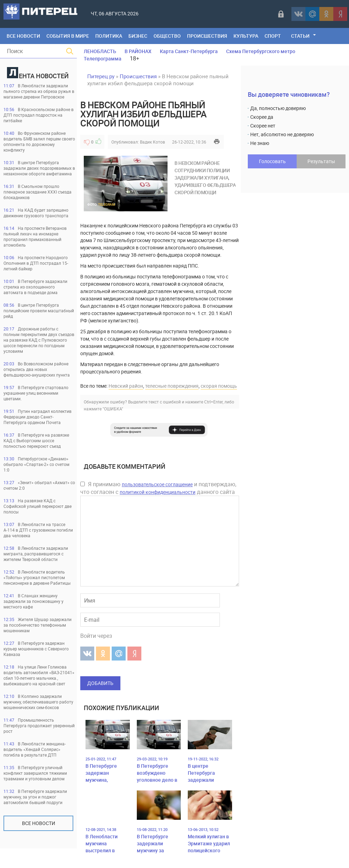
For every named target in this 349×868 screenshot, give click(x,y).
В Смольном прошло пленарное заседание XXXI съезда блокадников (38, 192)
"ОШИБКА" (113, 409)
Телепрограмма (103, 59)
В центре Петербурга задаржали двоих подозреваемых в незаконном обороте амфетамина (39, 168)
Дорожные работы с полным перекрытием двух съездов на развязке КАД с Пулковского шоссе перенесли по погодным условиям (39, 340)
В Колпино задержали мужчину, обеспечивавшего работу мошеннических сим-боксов (38, 702)
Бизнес (138, 36)
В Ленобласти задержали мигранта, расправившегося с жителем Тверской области (36, 554)
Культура (246, 36)
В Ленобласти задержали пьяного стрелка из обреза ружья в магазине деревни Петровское (39, 91)
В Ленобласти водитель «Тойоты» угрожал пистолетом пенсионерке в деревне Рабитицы (37, 577)
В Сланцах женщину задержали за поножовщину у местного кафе (34, 601)
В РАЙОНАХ (138, 51)
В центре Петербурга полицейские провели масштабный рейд (39, 311)
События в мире (68, 36)
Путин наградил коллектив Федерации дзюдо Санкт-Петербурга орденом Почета (38, 417)
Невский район (126, 386)
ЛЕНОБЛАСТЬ (100, 51)
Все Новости (23, 36)
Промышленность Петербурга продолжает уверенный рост (39, 725)
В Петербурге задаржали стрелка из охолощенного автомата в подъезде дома (35, 287)
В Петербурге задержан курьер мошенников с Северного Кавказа (36, 649)
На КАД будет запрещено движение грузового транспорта (36, 213)
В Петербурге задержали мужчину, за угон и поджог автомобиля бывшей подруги (35, 797)
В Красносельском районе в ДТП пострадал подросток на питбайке (39, 115)
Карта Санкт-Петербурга (189, 51)
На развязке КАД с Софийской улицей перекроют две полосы (38, 506)
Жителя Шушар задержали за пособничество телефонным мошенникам (38, 625)
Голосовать (272, 161)
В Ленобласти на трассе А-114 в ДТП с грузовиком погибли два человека (38, 530)
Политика (109, 36)
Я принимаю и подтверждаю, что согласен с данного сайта (158, 488)
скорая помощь (219, 386)
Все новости (39, 823)
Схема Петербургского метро (261, 51)
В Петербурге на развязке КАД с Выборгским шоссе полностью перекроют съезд (36, 440)
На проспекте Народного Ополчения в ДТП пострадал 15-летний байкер (36, 263)
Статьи (300, 36)
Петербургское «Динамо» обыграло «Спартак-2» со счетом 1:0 (36, 464)
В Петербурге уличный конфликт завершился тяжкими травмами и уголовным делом (35, 773)
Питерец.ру (101, 76)
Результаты (321, 161)
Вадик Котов (153, 142)
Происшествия (207, 36)
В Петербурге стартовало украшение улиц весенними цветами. (36, 393)
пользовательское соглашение (157, 484)
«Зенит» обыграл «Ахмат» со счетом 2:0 (39, 485)
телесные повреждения (172, 386)
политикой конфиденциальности (158, 492)
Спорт (273, 36)
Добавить (100, 683)
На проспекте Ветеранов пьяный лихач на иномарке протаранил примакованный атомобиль (35, 236)
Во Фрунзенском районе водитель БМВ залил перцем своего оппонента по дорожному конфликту (39, 141)
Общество (167, 36)
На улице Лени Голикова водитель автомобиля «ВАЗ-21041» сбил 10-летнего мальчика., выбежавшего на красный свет (39, 675)
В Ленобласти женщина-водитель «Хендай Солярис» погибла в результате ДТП (35, 749)
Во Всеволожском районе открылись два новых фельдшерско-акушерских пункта (37, 369)
